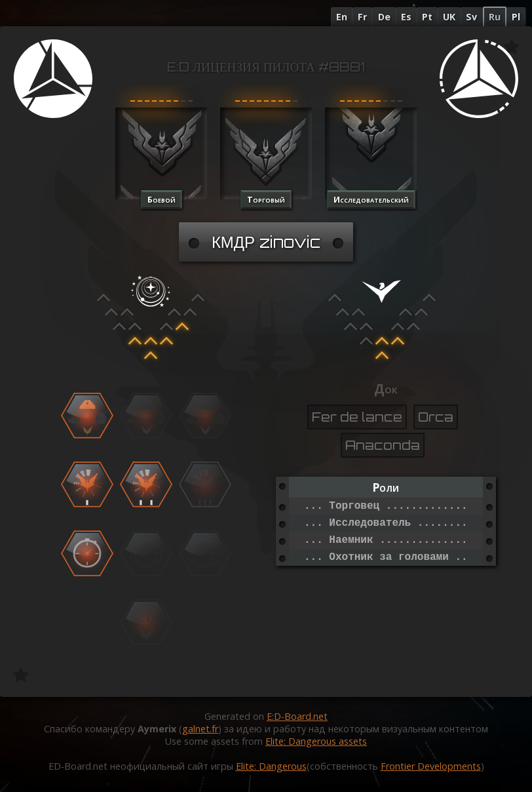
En (342, 17)
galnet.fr (200, 729)
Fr (362, 17)
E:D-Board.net (297, 716)
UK (449, 17)
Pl (516, 17)
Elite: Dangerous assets (316, 741)
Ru (495, 17)
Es (406, 17)
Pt (427, 17)
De (384, 17)
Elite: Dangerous (271, 766)
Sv (471, 17)
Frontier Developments (431, 766)
